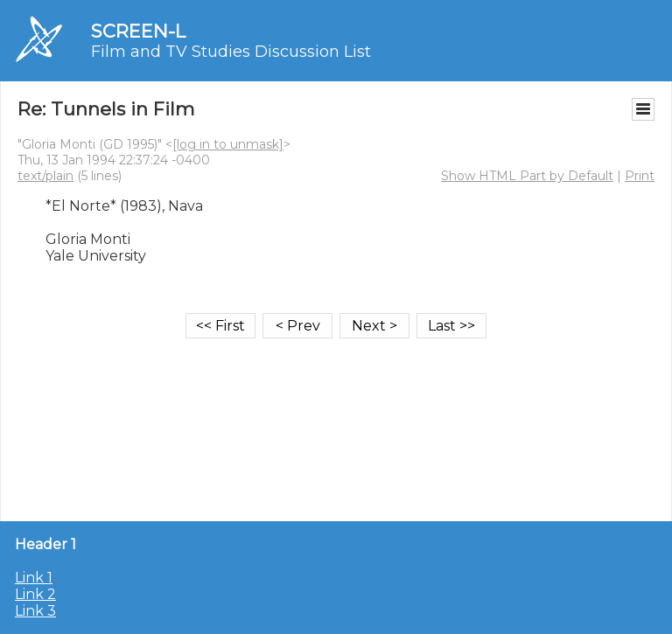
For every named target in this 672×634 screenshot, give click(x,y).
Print (640, 176)
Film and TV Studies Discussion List (231, 52)
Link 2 (35, 594)
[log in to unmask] (228, 144)
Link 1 (34, 578)
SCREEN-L (138, 31)
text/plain (45, 176)
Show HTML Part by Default (527, 176)
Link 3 (35, 611)
